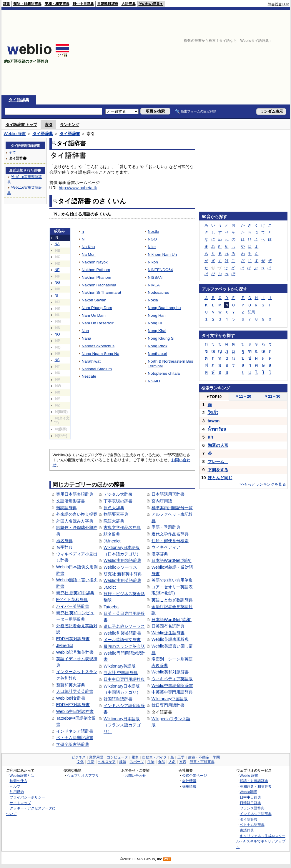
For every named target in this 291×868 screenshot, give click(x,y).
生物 (151, 762)
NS (57, 360)
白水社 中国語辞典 (121, 673)
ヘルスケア (107, 762)
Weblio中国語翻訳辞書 (172, 686)
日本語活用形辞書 (168, 494)
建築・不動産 (199, 757)
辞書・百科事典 (202, 762)
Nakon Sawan (94, 300)
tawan (214, 421)
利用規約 (17, 792)
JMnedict (65, 645)
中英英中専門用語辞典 (172, 692)
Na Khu (88, 247)
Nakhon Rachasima (99, 285)
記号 (252, 312)
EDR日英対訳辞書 (73, 639)
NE (57, 270)
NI (56, 296)
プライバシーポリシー (27, 797)
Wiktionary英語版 (120, 666)
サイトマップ (20, 803)
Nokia (153, 300)
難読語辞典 (66, 508)
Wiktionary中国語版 (170, 699)
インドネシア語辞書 (75, 731)
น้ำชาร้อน (217, 429)
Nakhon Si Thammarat (102, 292)
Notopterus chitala (164, 373)
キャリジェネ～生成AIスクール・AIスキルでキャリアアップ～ (261, 841)
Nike (152, 247)
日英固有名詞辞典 (168, 626)
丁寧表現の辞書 (118, 501)
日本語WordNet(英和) (172, 620)
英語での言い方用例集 (172, 580)
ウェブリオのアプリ (83, 775)
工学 (181, 757)
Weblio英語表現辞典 (170, 639)
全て (12, 152)
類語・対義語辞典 (27, 4)
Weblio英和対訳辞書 (170, 672)
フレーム (218, 462)
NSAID (154, 381)
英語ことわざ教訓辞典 (172, 600)
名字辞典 (64, 547)
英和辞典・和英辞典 (256, 786)
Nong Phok (158, 346)
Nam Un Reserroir (98, 323)
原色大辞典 (114, 508)
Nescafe (89, 376)
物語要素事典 (116, 514)
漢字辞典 (160, 554)
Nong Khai (157, 331)
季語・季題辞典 (166, 527)
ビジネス (79, 757)
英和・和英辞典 (57, 4)
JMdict (110, 587)
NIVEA (154, 285)
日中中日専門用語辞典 (124, 679)
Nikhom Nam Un (162, 254)
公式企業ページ (194, 775)
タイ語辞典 (19, 100)
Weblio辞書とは (22, 775)
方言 (183, 762)
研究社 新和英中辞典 (123, 574)
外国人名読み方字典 (75, 521)
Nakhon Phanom (97, 277)
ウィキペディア (166, 547)
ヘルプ (15, 786)
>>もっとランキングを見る (263, 484)
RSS (167, 859)
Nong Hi (155, 323)
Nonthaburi (157, 354)
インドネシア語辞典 (256, 814)
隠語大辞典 (114, 521)
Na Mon (89, 254)
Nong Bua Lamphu (164, 308)
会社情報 (189, 781)
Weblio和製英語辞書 (122, 633)
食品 (162, 762)
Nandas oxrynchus (98, 346)
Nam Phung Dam (97, 308)
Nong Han (157, 315)
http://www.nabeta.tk (78, 188)
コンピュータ (117, 757)
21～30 (272, 396)
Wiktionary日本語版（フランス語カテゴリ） (122, 725)
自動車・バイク (154, 757)
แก (210, 437)
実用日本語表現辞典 (75, 494)
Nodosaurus (158, 292)
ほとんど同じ (220, 478)
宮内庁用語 (162, 501)
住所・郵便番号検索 (170, 541)
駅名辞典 (112, 534)
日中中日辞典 (83, 4)
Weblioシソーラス (120, 567)
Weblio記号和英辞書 (75, 652)
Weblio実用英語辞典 (122, 580)
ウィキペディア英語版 (172, 679)
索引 (49, 125)
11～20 (243, 396)
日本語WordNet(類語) (172, 560)
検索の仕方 (19, 781)
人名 (172, 762)
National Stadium (97, 369)
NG (57, 283)
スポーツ (137, 762)
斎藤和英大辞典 (71, 685)
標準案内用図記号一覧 (172, 508)
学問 (216, 757)
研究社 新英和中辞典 (75, 593)
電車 (135, 757)
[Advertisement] (213, 53)
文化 (80, 762)
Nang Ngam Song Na (101, 354)
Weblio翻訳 (248, 792)
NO (57, 334)
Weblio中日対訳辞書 (75, 711)
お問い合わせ (135, 775)
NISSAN (155, 277)
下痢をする (218, 470)
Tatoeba (111, 607)
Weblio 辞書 (15, 134)
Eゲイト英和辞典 (72, 600)
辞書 (6, 4)
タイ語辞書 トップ (21, 125)
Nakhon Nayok (95, 262)
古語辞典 (129, 4)
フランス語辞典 (252, 808)
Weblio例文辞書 (71, 698)
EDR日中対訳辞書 (73, 705)
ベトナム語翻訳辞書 (75, 738)
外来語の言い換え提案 (77, 514)
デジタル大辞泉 (118, 494)
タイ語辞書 (70, 134)
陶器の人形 (218, 445)
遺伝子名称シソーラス (124, 626)
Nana (87, 338)
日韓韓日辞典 (108, 4)
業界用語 (96, 757)
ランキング (70, 125)
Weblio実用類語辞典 (122, 560)
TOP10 (214, 397)
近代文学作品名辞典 (170, 534)
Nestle (153, 231)
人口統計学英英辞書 (75, 691)
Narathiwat (91, 361)
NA (57, 244)
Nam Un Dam (94, 315)
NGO (152, 239)
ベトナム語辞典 (252, 825)
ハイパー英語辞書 (73, 606)
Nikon (153, 262)
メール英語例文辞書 (122, 640)
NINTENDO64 (160, 270)
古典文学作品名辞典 (122, 527)
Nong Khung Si (161, 338)
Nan (85, 331)
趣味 (123, 762)
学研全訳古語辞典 (73, 744)
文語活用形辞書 (71, 501)
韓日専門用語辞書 (168, 705)
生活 (91, 762)
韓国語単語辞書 (118, 699)
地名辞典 (64, 541)
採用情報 (189, 786)
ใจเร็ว (213, 413)
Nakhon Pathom (96, 270)
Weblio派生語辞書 (168, 633)
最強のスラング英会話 (124, 646)
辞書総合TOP (278, 4)
